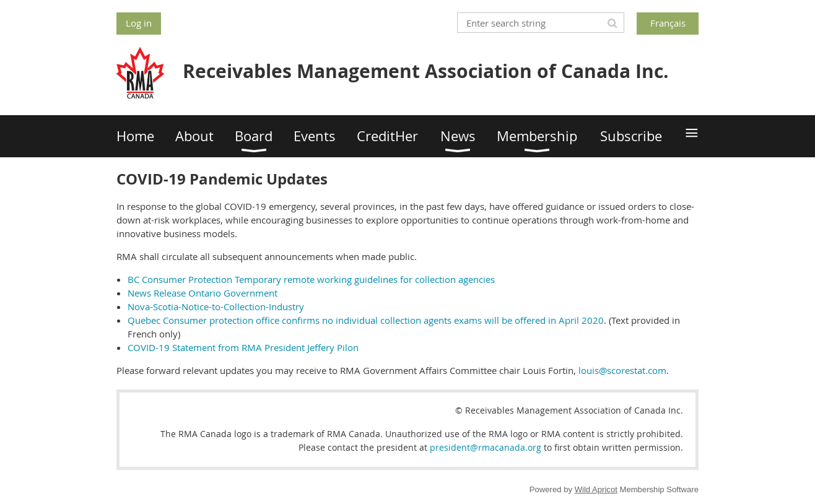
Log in (139, 23)
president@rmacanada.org (486, 447)
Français (668, 23)
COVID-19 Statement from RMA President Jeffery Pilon (243, 347)
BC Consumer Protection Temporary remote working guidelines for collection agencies (311, 279)
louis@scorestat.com (622, 370)
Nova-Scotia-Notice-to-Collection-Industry (216, 306)
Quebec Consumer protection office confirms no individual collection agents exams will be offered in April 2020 (366, 320)
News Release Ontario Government (203, 293)
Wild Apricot (596, 489)
